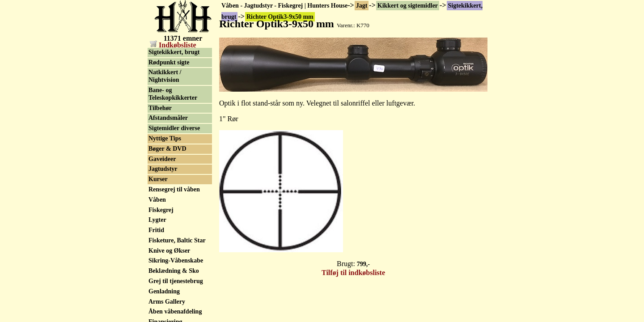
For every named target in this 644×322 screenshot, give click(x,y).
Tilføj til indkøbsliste (353, 273)
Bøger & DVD (167, 149)
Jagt (362, 6)
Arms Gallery (167, 302)
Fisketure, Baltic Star (177, 240)
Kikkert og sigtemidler (408, 6)
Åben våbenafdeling (175, 311)
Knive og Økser (169, 251)
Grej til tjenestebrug (176, 281)
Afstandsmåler (168, 118)
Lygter (157, 220)
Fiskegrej (161, 210)
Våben (157, 200)
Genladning (164, 291)
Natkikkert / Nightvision (165, 76)
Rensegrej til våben (174, 189)
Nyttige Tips (165, 138)
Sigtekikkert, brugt (174, 52)
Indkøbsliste (173, 45)
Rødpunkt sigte (169, 62)
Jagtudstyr (163, 169)
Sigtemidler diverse (174, 128)
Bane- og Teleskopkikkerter (173, 94)
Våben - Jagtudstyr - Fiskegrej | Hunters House (284, 6)
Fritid (156, 230)
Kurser (158, 179)
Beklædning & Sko (174, 271)
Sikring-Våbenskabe (176, 261)
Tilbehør (160, 108)
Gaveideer (162, 159)
